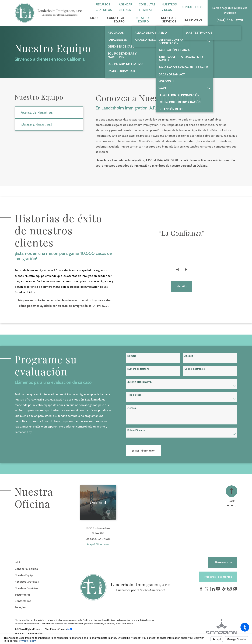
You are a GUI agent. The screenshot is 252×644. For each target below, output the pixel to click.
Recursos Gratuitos (27, 582)
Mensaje (132, 408)
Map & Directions (98, 544)
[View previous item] (177, 269)
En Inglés (20, 607)
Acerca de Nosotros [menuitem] (37, 112)
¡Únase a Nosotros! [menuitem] (36, 124)
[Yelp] (224, 589)
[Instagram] (230, 589)
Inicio (18, 562)
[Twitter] (207, 589)
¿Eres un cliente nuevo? (140, 382)
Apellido (189, 356)
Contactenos (192, 7)
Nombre (132, 356)
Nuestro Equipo (24, 575)
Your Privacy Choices (59, 629)
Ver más (182, 286)
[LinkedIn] (213, 589)
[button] (245, 627)
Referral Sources (136, 430)
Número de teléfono (139, 369)
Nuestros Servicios (26, 588)
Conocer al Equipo (26, 569)
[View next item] (186, 269)
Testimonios (22, 595)
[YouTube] (218, 589)
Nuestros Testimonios (218, 577)
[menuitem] (94, 20)
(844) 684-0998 (230, 20)
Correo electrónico (195, 369)
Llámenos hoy (223, 562)
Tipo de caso (134, 395)
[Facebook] (201, 589)
